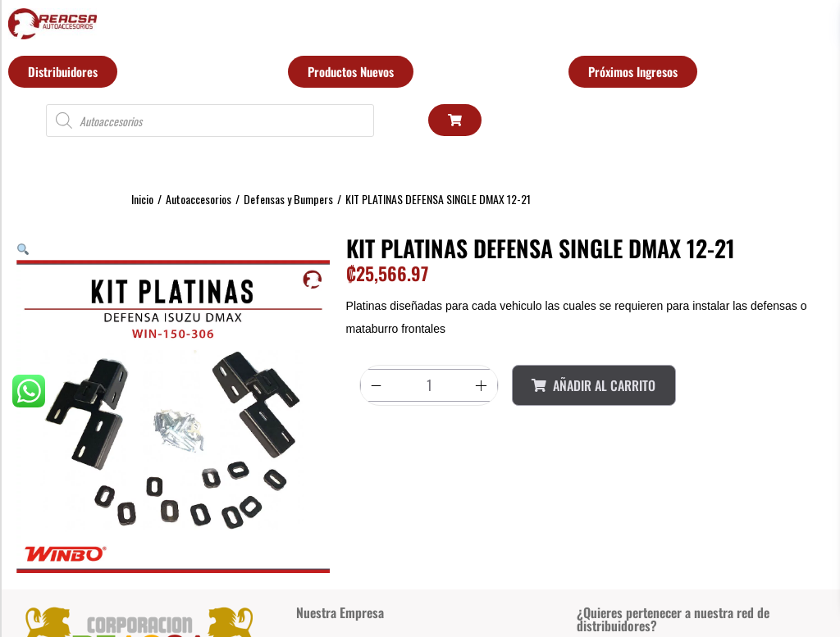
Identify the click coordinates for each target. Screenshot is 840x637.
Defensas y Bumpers (288, 199)
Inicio (142, 199)
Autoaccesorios (199, 199)
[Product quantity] (429, 385)
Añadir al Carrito (593, 385)
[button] (23, 248)
